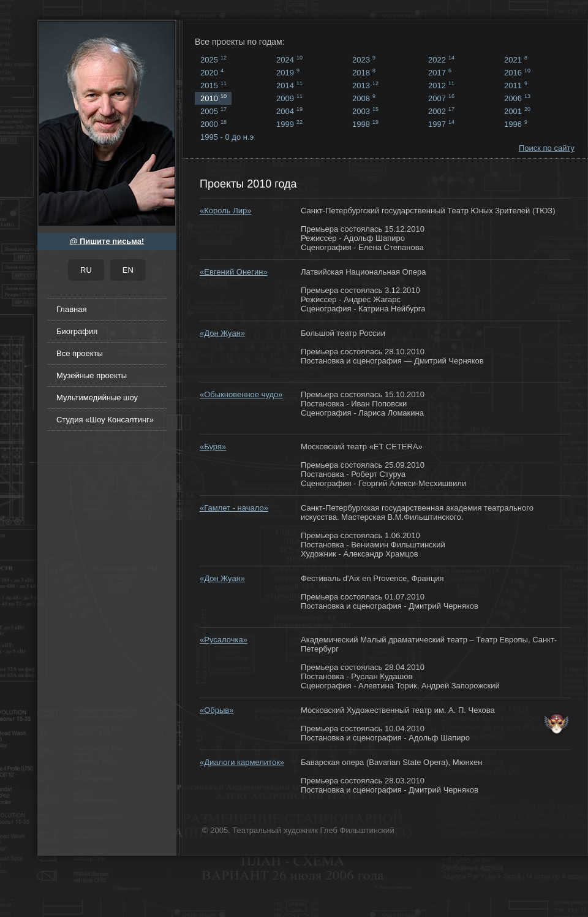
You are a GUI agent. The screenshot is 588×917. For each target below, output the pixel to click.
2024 (289, 59)
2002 (441, 111)
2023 (364, 59)
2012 (441, 85)
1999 (289, 124)
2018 (364, 72)
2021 (516, 59)
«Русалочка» (224, 640)
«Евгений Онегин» (234, 272)
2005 (213, 111)
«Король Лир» (225, 211)
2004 (289, 111)
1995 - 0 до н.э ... (227, 138)
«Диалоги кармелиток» (242, 762)
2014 (289, 85)
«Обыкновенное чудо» (241, 394)
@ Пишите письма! (107, 241)
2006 (517, 98)
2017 (440, 72)
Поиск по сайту (547, 148)
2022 (441, 59)
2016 (517, 72)
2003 (365, 111)
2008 (364, 98)
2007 (441, 98)
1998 (365, 124)
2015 (213, 85)
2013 (365, 85)
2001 (517, 111)
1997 (441, 124)
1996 (516, 124)
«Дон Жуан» (222, 333)
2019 (288, 72)
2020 (212, 72)
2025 (213, 59)
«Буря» (213, 447)
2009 (289, 98)
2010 (213, 98)
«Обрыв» (217, 710)
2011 (516, 85)
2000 (213, 124)
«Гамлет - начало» (234, 508)
